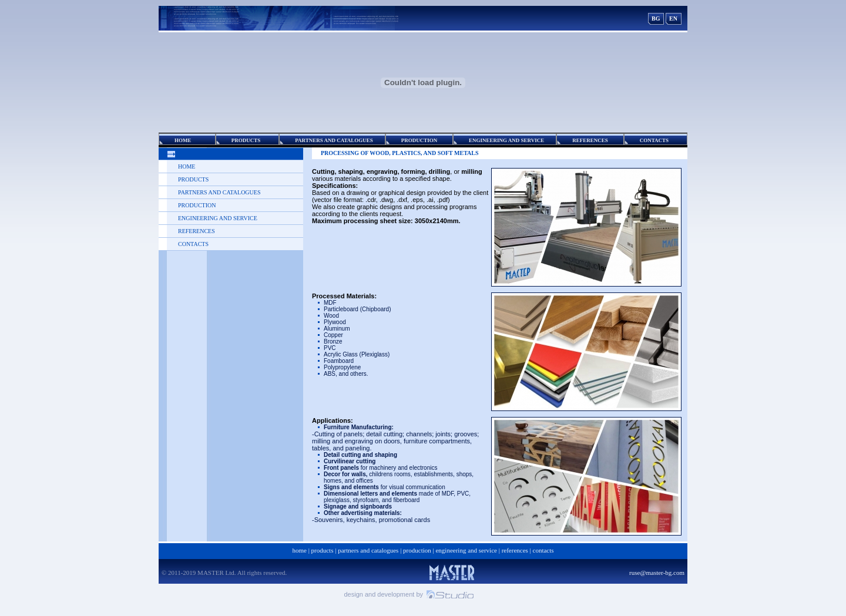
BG (656, 18)
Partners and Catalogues (219, 192)
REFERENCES (197, 231)
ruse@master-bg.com (657, 573)
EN (673, 18)
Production (197, 205)
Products (193, 179)
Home (187, 166)
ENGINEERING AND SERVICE (218, 218)
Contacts (193, 244)
